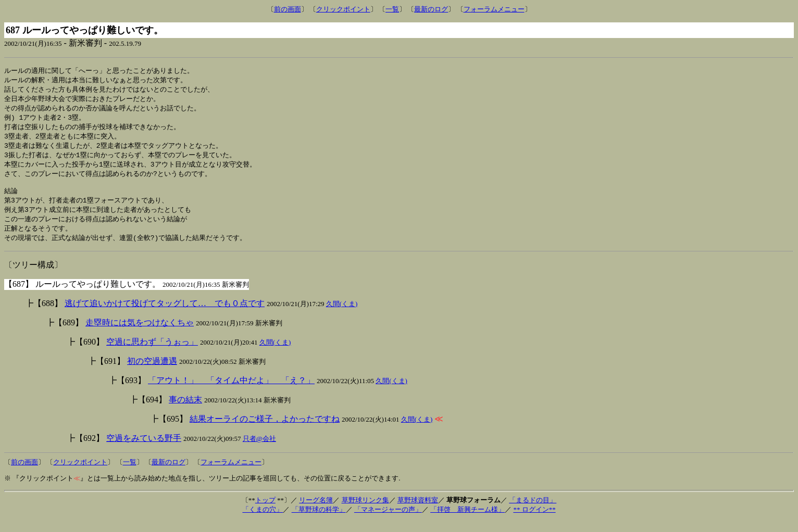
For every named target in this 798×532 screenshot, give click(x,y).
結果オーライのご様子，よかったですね (265, 430)
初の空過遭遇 (152, 372)
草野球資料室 (418, 511)
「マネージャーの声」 (388, 520)
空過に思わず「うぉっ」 (152, 353)
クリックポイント (343, 9)
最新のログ (431, 9)
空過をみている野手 (144, 449)
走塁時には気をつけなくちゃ (140, 333)
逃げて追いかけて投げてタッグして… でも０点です (165, 314)
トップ (265, 511)
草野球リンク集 (365, 511)
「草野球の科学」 (319, 520)
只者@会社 (259, 449)
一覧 (392, 9)
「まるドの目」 (533, 511)
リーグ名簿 (316, 511)
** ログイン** (534, 520)
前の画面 (288, 9)
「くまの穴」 (263, 520)
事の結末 (185, 410)
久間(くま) (342, 315)
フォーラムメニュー (494, 9)
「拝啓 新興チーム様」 (467, 520)
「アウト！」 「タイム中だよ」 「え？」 (231, 391)
